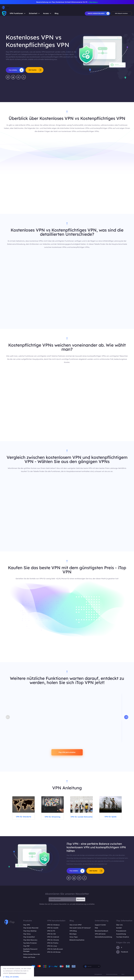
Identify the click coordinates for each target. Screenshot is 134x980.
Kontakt (119, 931)
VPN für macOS (53, 931)
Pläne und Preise (29, 961)
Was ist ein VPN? (76, 928)
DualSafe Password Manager (30, 954)
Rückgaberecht (98, 978)
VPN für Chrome (53, 943)
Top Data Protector (30, 947)
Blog (57, 13)
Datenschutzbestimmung (18, 973)
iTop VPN (27, 928)
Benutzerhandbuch (101, 934)
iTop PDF (26, 950)
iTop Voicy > (93, 2)
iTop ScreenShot (29, 940)
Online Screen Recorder (32, 958)
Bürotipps (73, 937)
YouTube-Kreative (123, 940)
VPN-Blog (73, 934)
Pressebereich (121, 934)
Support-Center (100, 928)
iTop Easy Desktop (30, 934)
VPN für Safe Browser (55, 953)
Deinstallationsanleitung (103, 940)
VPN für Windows (53, 928)
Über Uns (119, 928)
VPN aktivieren (100, 937)
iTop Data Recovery (30, 943)
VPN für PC (51, 934)
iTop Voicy (27, 937)
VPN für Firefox (53, 947)
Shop (97, 8)
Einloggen (128, 8)
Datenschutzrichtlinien (112, 978)
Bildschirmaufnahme (77, 943)
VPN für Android (53, 940)
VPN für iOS (51, 937)
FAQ (96, 931)
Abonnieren (81, 903)
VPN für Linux (52, 950)
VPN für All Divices (54, 956)
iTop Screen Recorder (31, 931)
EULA (123, 978)
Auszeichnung (121, 937)
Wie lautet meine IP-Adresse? (80, 931)
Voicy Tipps (74, 940)
